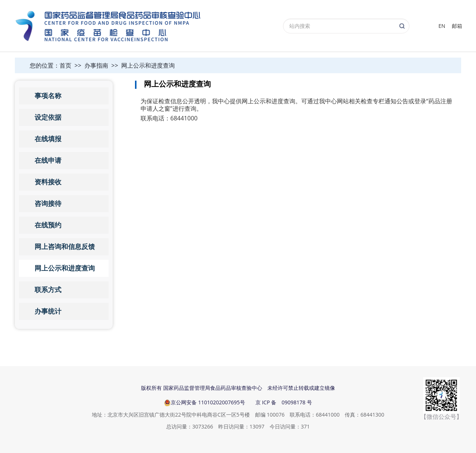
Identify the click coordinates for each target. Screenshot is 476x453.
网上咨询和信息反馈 (65, 247)
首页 (65, 65)
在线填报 (48, 139)
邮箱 (457, 26)
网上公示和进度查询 (148, 65)
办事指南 (96, 65)
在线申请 (48, 161)
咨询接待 (48, 204)
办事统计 (48, 311)
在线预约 (48, 225)
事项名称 (48, 96)
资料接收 (48, 182)
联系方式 (48, 290)
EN (442, 26)
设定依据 (48, 117)
